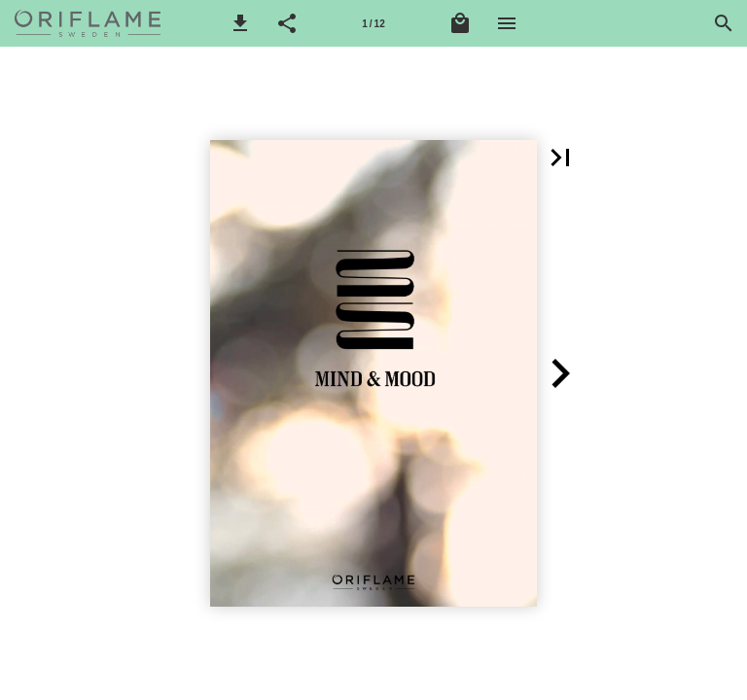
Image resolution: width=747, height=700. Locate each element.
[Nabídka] (507, 23)
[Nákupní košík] (460, 23)
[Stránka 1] (373, 23)
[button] (240, 23)
